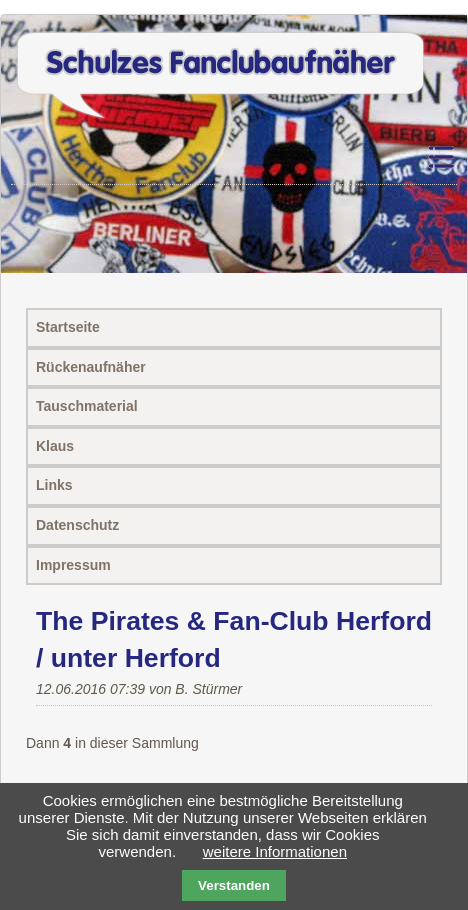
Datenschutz (77, 525)
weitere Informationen (275, 851)
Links (54, 485)
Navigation (389, 157)
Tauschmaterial (87, 406)
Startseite (68, 327)
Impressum (73, 565)
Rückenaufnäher (91, 367)
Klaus (55, 446)
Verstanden (234, 885)
